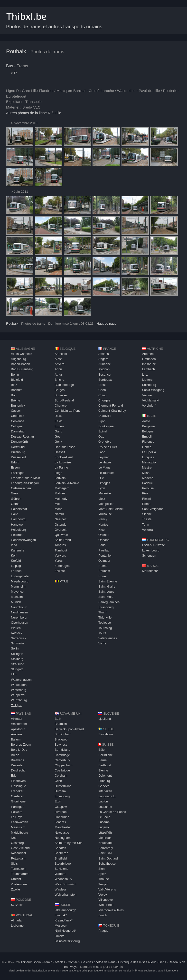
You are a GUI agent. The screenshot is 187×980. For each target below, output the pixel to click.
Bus (10, 66)
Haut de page (107, 324)
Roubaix (16, 51)
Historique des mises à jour (137, 962)
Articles (60, 962)
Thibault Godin (31, 962)
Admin (48, 962)
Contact (73, 962)
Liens (162, 962)
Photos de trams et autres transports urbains (54, 27)
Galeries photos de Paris (98, 962)
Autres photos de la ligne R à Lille (34, 113)
